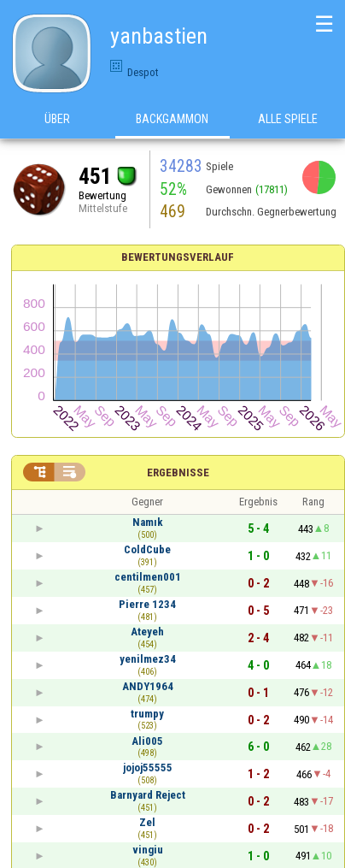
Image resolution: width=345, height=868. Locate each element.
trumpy (147, 714)
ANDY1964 (148, 686)
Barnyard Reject (148, 795)
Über (57, 119)
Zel (147, 822)
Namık (148, 522)
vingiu (148, 850)
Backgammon (172, 119)
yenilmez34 (148, 659)
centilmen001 (148, 577)
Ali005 (147, 741)
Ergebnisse (178, 472)
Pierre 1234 (147, 604)
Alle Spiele (288, 119)
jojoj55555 (148, 768)
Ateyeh (147, 632)
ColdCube (147, 549)
